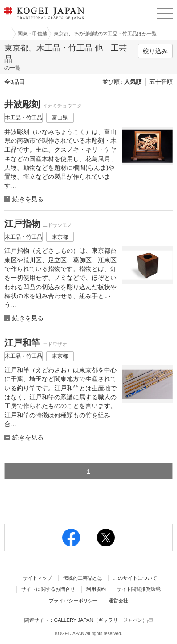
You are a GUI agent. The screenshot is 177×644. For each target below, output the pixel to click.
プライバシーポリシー (73, 601)
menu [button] (165, 12)
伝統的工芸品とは (83, 578)
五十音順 (161, 82)
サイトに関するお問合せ (48, 589)
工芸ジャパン (5, 34)
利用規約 (96, 589)
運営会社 (118, 601)
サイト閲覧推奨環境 (139, 589)
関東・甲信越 (32, 34)
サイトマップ (37, 578)
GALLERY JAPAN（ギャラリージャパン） (103, 620)
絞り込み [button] (155, 51)
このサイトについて (135, 578)
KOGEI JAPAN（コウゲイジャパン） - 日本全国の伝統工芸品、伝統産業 (44, 20)
